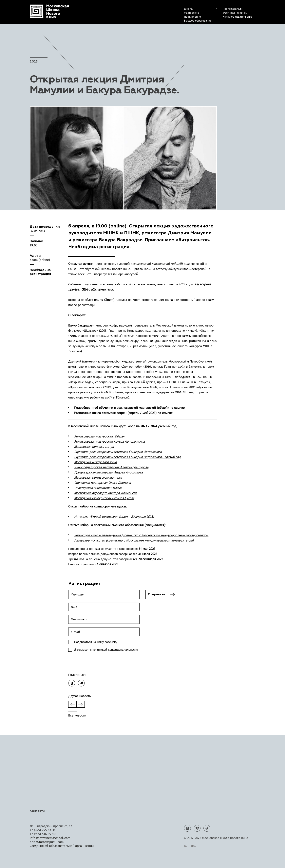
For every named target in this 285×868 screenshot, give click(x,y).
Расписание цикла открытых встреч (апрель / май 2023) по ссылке (123, 413)
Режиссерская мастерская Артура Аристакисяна (109, 442)
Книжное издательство (237, 17)
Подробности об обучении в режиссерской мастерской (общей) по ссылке (129, 408)
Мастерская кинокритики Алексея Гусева (104, 498)
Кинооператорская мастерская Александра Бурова (111, 467)
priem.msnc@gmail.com (47, 842)
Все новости (77, 715)
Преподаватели (233, 9)
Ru (186, 846)
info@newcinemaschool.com (50, 838)
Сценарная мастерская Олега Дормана (103, 483)
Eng (193, 846)
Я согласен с (106, 650)
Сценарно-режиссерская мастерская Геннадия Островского (118, 452)
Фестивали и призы (235, 13)
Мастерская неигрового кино (95, 462)
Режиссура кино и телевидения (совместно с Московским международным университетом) (142, 535)
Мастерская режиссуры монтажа (98, 478)
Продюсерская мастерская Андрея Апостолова (108, 472)
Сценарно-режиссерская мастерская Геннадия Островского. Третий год (127, 457)
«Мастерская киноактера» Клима (98, 488)
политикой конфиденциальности (115, 650)
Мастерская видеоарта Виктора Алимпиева (106, 493)
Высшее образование (198, 21)
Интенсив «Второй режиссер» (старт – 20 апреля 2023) (114, 517)
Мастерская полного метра (94, 447)
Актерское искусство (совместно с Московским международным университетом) (134, 540)
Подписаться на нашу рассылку (96, 642)
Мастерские (192, 13)
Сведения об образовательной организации (62, 846)
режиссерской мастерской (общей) (157, 264)
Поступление (192, 17)
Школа (188, 9)
